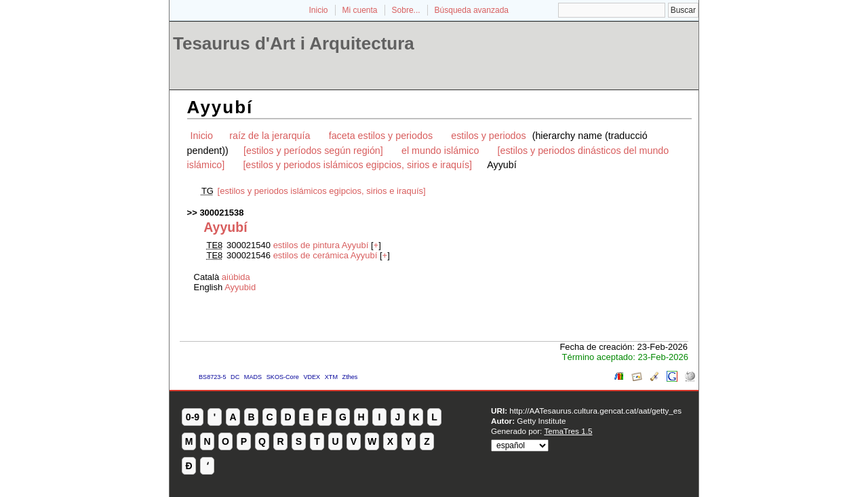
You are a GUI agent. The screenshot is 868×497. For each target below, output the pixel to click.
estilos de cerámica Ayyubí (325, 255)
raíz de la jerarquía (270, 136)
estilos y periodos (488, 136)
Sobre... (406, 10)
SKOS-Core (283, 377)
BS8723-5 (212, 377)
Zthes (350, 377)
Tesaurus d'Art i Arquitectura (294, 43)
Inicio (318, 10)
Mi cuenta (360, 10)
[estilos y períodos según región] (313, 151)
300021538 (221, 213)
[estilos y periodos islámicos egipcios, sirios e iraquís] (357, 165)
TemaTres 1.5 (568, 431)
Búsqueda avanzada (472, 10)
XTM (331, 377)
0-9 (193, 417)
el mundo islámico (440, 151)
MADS (253, 377)
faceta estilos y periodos (381, 136)
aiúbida (236, 277)
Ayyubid (240, 287)
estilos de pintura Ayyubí (321, 245)
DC (235, 377)
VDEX (312, 377)
